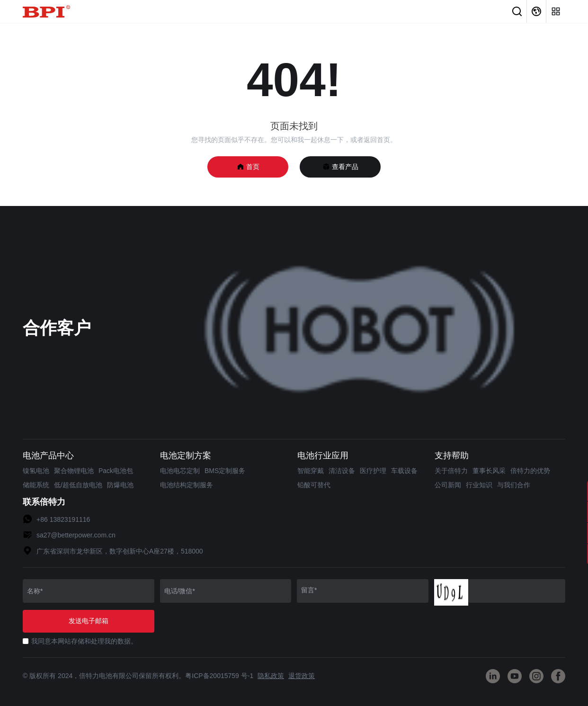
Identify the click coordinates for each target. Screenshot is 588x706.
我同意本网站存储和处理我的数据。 (84, 641)
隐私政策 (271, 676)
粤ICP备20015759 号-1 (219, 676)
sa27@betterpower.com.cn (76, 535)
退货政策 (302, 676)
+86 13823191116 (63, 519)
